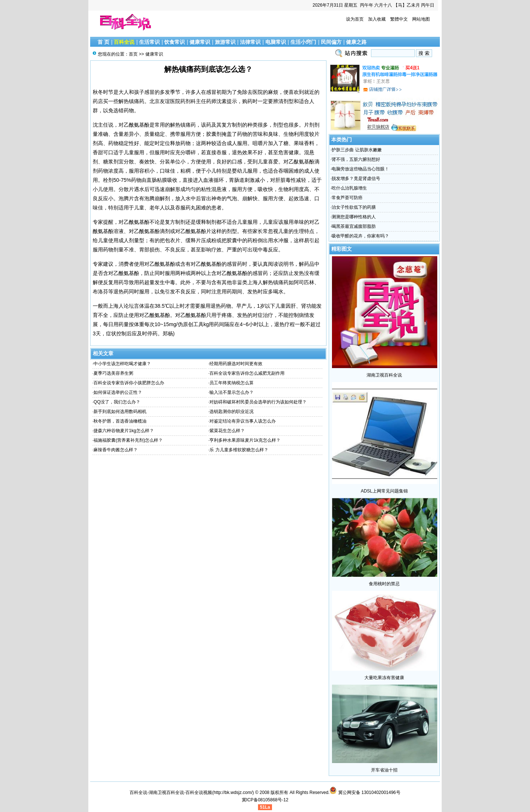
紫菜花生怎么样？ (227, 431)
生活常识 (149, 42)
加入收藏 (377, 19)
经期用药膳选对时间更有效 (236, 364)
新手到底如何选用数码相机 (120, 412)
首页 (133, 54)
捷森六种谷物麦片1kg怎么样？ (123, 431)
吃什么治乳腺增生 (349, 188)
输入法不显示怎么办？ (232, 392)
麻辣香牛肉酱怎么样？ (116, 450)
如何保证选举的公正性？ (118, 392)
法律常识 (250, 42)
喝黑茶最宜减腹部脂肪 (354, 226)
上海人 (255, 282)
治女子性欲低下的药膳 (354, 207)
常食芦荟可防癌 (347, 198)
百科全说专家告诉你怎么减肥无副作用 (247, 373)
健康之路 (356, 42)
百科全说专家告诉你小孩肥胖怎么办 (129, 383)
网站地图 (421, 19)
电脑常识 (276, 42)
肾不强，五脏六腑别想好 (356, 159)
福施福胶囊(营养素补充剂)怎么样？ (128, 440)
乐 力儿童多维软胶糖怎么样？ (239, 450)
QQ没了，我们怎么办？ (117, 402)
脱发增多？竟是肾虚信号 (356, 179)
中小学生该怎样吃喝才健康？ (122, 364)
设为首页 (355, 19)
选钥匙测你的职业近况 (232, 412)
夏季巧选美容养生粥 (113, 373)
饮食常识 (174, 42)
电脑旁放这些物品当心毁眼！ (360, 169)
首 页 (103, 42)
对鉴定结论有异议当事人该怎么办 (243, 421)
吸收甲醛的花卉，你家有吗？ (360, 236)
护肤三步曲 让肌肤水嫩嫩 (356, 150)
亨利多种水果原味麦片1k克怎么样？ (245, 440)
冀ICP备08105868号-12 (265, 800)
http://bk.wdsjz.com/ (233, 792)
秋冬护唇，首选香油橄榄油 (120, 421)
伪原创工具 (191, 324)
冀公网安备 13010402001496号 (365, 792)
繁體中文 (399, 19)
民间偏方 (331, 42)
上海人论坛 (121, 306)
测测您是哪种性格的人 (354, 217)
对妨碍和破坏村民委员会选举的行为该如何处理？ (258, 402)
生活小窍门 (303, 42)
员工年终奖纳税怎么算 (232, 383)
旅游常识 (225, 42)
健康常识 (200, 42)
